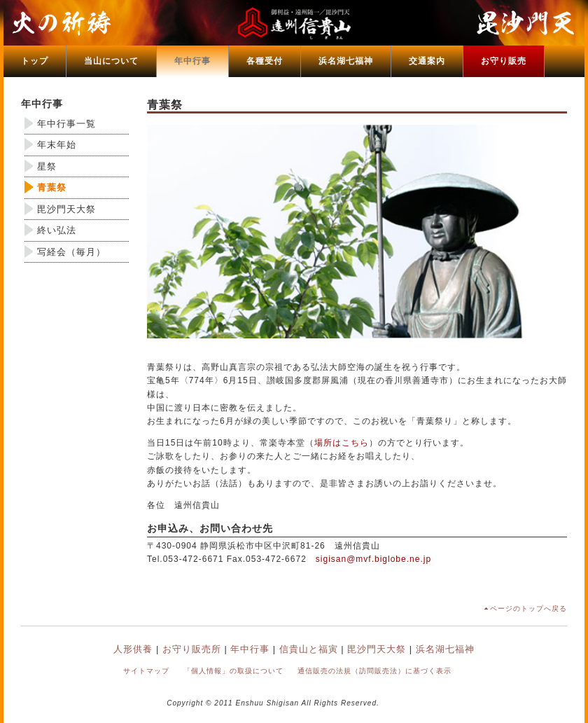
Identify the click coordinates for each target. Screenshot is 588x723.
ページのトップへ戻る (528, 608)
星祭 (47, 166)
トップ (35, 61)
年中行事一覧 (66, 124)
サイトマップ (146, 671)
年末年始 (57, 145)
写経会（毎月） (71, 252)
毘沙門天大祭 (66, 209)
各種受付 (265, 61)
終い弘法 (57, 230)
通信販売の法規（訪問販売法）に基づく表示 (374, 671)
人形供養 (133, 649)
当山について (111, 61)
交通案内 (427, 61)
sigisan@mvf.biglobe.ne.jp (373, 559)
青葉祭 (52, 187)
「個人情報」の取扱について (233, 671)
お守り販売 (504, 61)
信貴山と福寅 (309, 649)
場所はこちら (342, 443)
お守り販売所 (192, 649)
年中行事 (192, 61)
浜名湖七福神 (346, 61)
